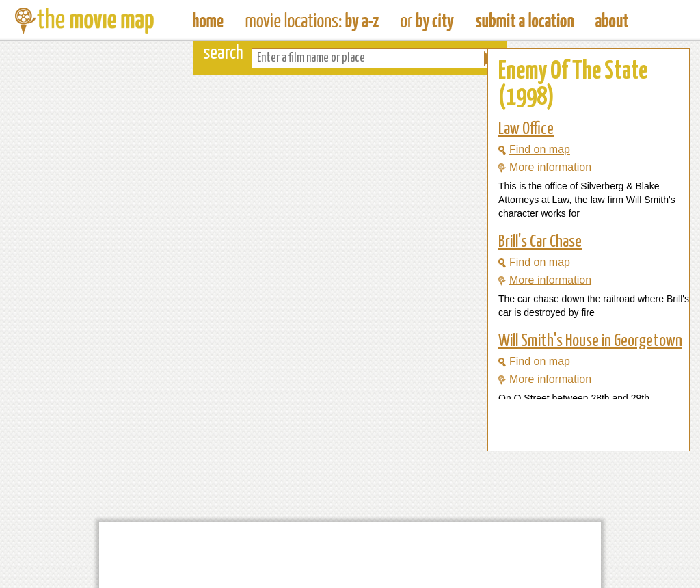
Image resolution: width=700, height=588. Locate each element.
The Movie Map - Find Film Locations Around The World (208, 21)
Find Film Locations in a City (427, 21)
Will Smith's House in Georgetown (590, 341)
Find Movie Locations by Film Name (312, 21)
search (223, 54)
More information (545, 167)
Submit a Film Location (525, 21)
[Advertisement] (578, 425)
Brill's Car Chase (540, 242)
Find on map (534, 149)
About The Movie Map (612, 21)
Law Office (526, 129)
